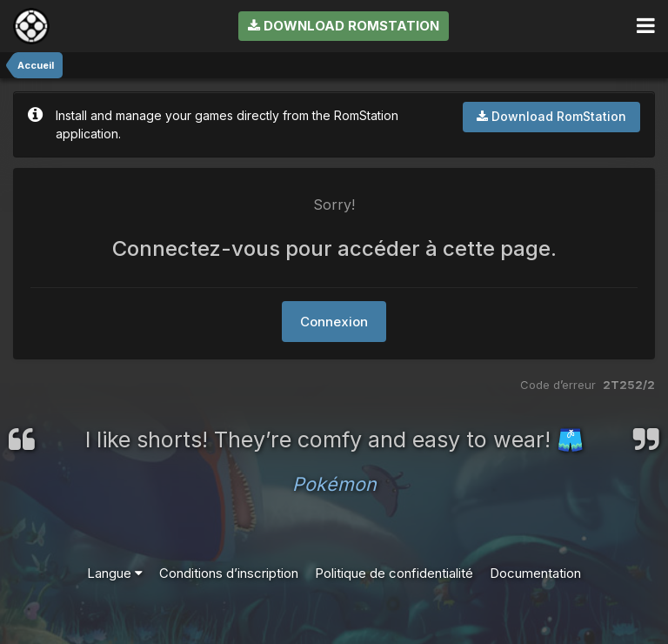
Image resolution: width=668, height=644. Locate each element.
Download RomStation (344, 26)
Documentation (535, 573)
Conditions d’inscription (229, 573)
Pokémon (334, 484)
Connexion (334, 322)
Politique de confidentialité (394, 573)
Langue (115, 573)
